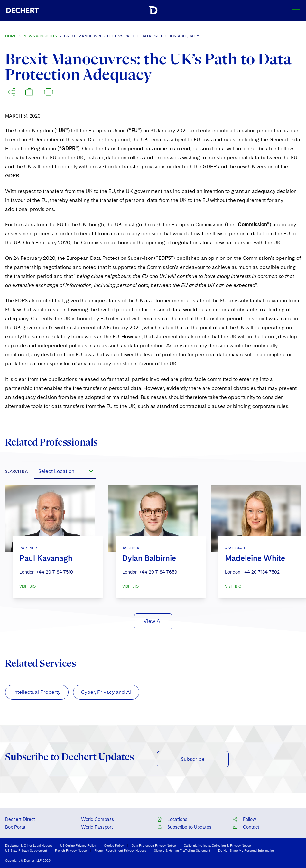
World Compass (97, 819)
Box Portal (16, 827)
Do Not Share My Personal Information (246, 850)
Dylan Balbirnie (149, 558)
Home (11, 36)
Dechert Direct (20, 819)
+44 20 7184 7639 (158, 572)
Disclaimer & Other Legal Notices (29, 845)
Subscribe (193, 759)
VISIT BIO (28, 586)
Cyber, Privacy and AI (106, 692)
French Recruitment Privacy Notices (120, 850)
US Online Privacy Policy (78, 845)
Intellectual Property (37, 692)
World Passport (97, 827)
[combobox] (65, 471)
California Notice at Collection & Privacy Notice (217, 845)
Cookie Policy (114, 845)
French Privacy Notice (71, 850)
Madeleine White (255, 558)
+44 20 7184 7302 (261, 572)
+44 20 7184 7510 (55, 572)
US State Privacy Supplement (26, 850)
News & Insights (40, 36)
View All (153, 621)
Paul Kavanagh (46, 558)
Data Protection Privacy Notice (154, 845)
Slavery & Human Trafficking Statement (182, 850)
